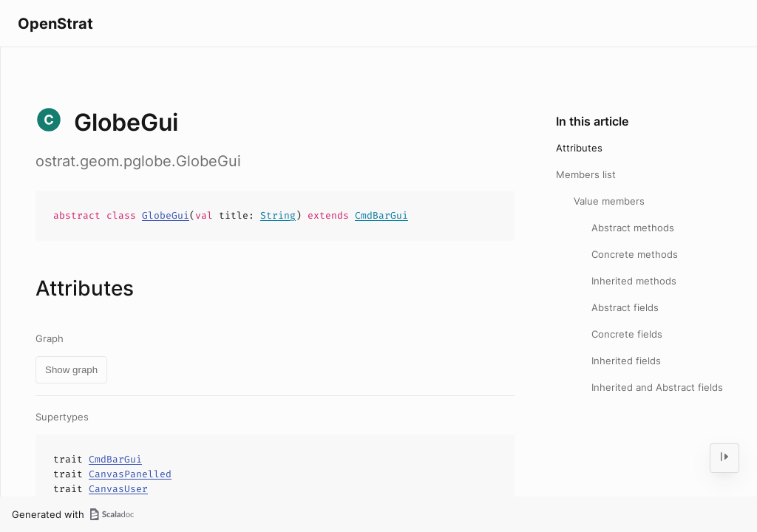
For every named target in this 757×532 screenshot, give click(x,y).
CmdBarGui (381, 215)
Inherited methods (634, 281)
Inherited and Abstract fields (657, 387)
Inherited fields (626, 361)
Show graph (71, 370)
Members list (586, 174)
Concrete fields (627, 334)
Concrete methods (635, 254)
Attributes (579, 148)
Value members (609, 201)
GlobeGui (166, 215)
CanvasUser (118, 489)
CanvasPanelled (130, 474)
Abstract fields (625, 307)
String (278, 215)
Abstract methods (633, 228)
